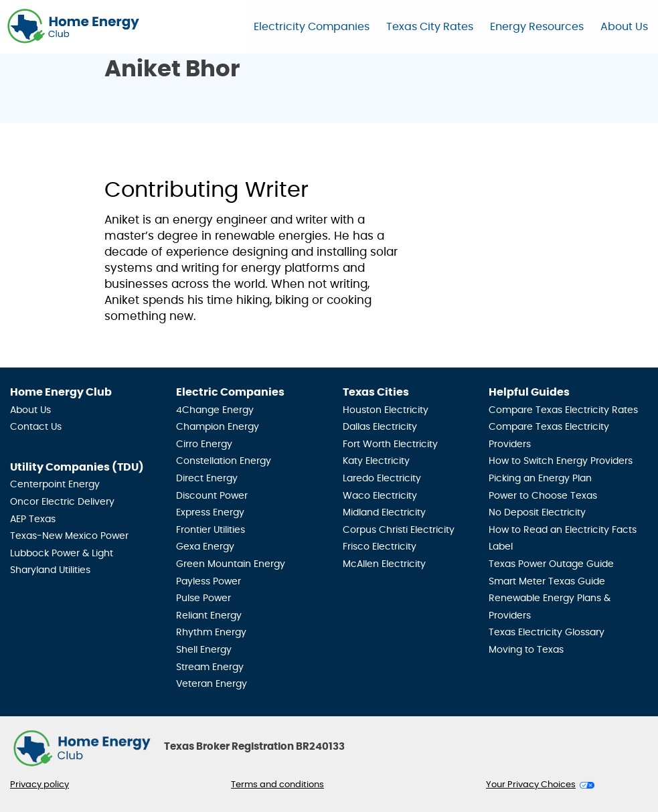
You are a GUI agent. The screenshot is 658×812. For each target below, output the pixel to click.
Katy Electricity (376, 461)
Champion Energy (218, 427)
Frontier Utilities (211, 530)
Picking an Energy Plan (540, 479)
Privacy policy (39, 785)
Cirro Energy (204, 444)
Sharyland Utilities (50, 570)
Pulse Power (203, 598)
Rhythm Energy (211, 633)
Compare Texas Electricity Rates (563, 410)
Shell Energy (204, 650)
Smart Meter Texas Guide (547, 582)
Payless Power (209, 582)
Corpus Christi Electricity (399, 530)
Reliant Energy (209, 616)
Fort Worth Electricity (390, 444)
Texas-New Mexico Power (69, 536)
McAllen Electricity (384, 564)
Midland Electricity (384, 513)
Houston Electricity (386, 410)
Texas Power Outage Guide (551, 564)
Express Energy (210, 513)
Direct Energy (207, 479)
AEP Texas (33, 519)
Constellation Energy (224, 461)
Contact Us (36, 427)
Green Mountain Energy (231, 564)
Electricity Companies (312, 27)
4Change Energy (215, 410)
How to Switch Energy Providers (561, 461)
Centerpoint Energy (55, 485)
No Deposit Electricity (537, 513)
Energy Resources (537, 27)
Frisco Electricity (380, 547)
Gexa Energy (205, 547)
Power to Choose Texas (543, 496)
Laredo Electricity (382, 479)
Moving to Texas (526, 650)
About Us (624, 27)
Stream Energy (210, 667)
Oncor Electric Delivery (62, 502)
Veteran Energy (212, 684)
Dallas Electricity (380, 427)
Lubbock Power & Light (62, 554)
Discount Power (212, 496)
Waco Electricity (380, 496)
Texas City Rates (430, 27)
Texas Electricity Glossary (547, 633)
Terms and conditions (277, 785)
